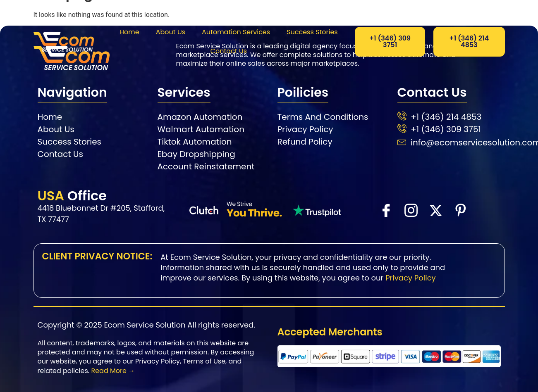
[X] (435, 210)
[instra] (411, 210)
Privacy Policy (411, 278)
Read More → (113, 371)
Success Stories (312, 32)
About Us (171, 32)
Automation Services (236, 32)
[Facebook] (386, 210)
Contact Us (229, 51)
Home (129, 32)
